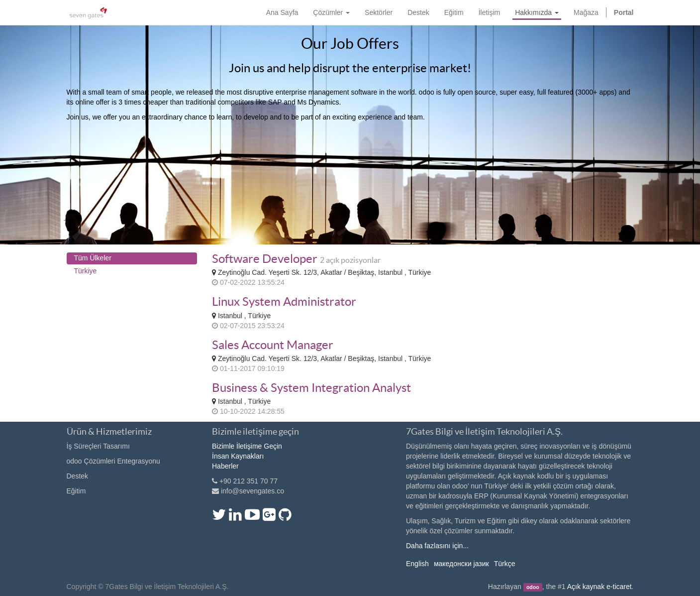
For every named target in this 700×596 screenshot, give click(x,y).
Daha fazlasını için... (437, 546)
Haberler (225, 466)
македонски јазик (461, 564)
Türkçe (505, 564)
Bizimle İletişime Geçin (247, 446)
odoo (533, 587)
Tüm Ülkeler (93, 258)
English (417, 564)
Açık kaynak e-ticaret (600, 587)
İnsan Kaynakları (238, 456)
